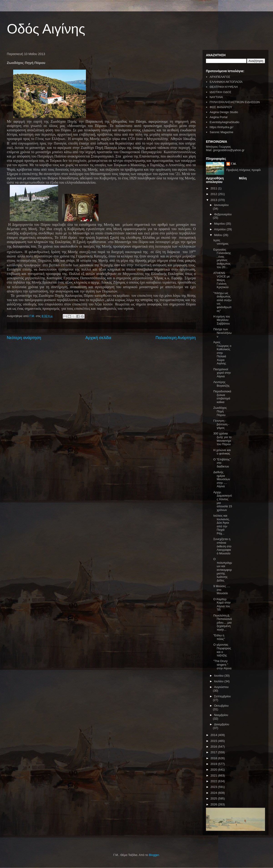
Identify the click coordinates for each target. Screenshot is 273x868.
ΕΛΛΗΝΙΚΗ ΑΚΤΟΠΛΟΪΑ (226, 82)
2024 (214, 793)
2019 (214, 764)
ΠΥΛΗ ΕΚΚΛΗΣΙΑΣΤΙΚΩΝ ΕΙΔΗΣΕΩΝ (235, 102)
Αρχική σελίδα (98, 338)
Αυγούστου (221, 687)
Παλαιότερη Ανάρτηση (176, 338)
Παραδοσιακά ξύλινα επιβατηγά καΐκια (222, 397)
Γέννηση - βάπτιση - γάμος (221, 424)
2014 (214, 735)
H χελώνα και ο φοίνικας (222, 452)
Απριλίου (220, 229)
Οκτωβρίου (221, 706)
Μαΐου (219, 235)
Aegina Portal (218, 117)
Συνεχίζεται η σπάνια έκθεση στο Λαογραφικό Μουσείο (222, 546)
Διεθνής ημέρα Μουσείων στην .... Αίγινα (222, 479)
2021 (214, 775)
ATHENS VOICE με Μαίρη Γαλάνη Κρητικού (221, 280)
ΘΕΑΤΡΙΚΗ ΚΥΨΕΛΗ (224, 87)
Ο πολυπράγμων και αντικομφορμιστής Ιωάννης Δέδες (223, 570)
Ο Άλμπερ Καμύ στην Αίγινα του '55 (222, 604)
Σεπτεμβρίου (222, 696)
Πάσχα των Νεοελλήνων (222, 333)
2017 (214, 752)
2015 (214, 741)
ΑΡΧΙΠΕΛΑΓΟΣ (220, 77)
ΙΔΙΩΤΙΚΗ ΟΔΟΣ (220, 92)
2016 (214, 747)
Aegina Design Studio (224, 112)
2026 (214, 804)
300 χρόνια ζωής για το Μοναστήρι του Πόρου (222, 439)
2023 (214, 787)
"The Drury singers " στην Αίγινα (222, 665)
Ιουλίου (219, 681)
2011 (214, 188)
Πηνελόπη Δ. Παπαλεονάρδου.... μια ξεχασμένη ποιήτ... (223, 623)
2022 (214, 781)
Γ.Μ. (234, 164)
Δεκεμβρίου (222, 724)
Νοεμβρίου (221, 715)
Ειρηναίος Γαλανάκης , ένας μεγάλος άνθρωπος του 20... (222, 258)
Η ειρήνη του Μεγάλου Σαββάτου (222, 320)
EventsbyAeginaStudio (224, 122)
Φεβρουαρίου (223, 214)
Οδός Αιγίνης (46, 29)
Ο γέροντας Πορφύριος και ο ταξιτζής (222, 650)
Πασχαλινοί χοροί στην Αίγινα (222, 373)
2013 (214, 200)
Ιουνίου (219, 676)
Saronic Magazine (221, 132)
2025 (214, 798)
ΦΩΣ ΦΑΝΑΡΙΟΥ (221, 107)
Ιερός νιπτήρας (221, 242)
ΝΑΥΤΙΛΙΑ (216, 97)
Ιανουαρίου (221, 205)
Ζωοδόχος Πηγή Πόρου (220, 411)
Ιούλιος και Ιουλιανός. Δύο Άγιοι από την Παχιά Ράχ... (222, 524)
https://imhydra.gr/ (221, 127)
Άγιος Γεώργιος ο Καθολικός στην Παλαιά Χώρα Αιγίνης (222, 353)
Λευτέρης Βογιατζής (221, 384)
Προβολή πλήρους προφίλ (244, 170)
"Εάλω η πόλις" (219, 637)
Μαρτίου (220, 224)
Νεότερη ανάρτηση (24, 338)
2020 (214, 770)
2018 (214, 758)
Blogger (154, 855)
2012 (214, 194)
